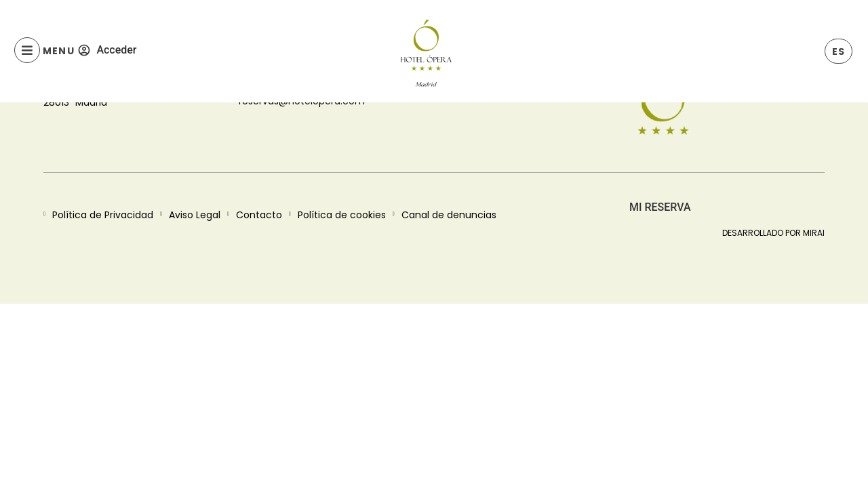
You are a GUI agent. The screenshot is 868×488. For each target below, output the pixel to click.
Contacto (259, 215)
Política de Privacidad (103, 215)
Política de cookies (342, 215)
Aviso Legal (195, 215)
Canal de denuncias (449, 215)
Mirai (814, 233)
